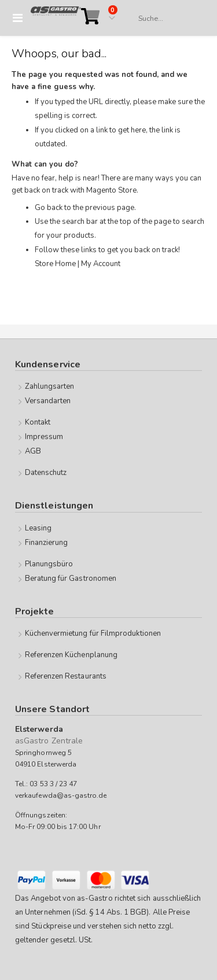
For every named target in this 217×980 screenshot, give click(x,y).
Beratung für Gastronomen (71, 579)
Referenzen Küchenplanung (71, 655)
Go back (49, 208)
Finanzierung (47, 543)
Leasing (38, 528)
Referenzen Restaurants (66, 676)
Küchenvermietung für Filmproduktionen (93, 633)
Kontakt (38, 422)
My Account (101, 264)
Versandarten (48, 401)
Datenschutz (46, 473)
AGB (33, 451)
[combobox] (166, 19)
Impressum (44, 437)
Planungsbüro (49, 564)
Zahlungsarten (50, 386)
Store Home (55, 264)
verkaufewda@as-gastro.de (61, 795)
